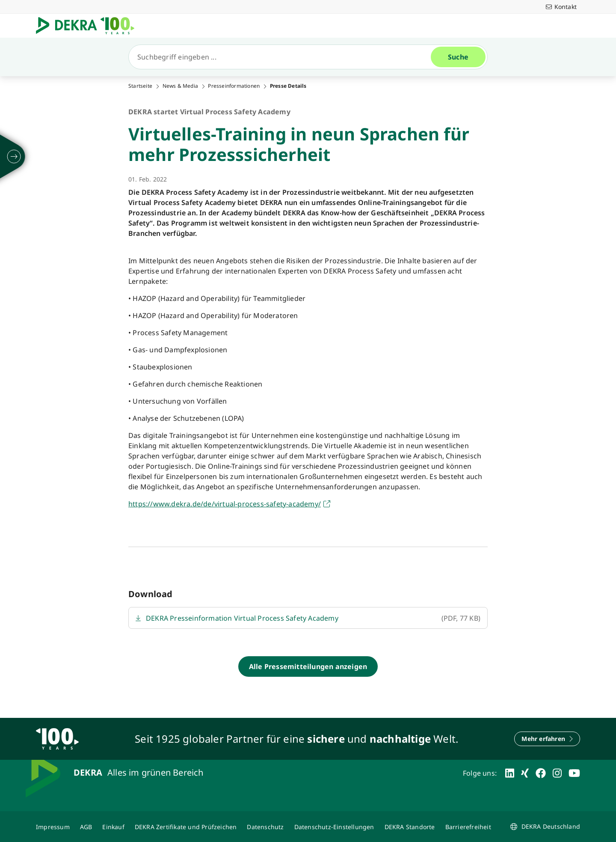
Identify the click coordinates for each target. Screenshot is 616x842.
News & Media (180, 86)
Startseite (140, 86)
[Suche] (283, 57)
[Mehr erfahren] (547, 739)
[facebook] (541, 773)
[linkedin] (510, 773)
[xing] (525, 773)
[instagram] (557, 773)
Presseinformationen (234, 86)
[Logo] (89, 26)
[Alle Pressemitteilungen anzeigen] (308, 666)
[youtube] (574, 773)
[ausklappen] (14, 157)
